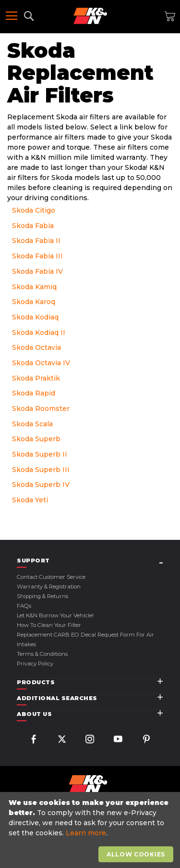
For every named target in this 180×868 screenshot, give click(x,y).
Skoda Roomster (41, 408)
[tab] (94, 561)
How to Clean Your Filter (49, 625)
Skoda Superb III (41, 470)
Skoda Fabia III (37, 256)
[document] (91, 830)
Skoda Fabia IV (37, 271)
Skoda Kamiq (34, 287)
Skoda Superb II (40, 454)
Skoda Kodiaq (35, 317)
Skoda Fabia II (36, 241)
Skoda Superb (36, 439)
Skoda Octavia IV (41, 363)
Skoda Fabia (33, 226)
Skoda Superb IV (41, 485)
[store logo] (90, 16)
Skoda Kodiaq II (39, 332)
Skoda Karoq (34, 302)
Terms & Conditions (42, 654)
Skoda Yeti (30, 500)
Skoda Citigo (34, 210)
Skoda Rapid (34, 393)
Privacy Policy (35, 664)
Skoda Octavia (36, 347)
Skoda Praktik (36, 378)
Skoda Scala (32, 424)
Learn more (86, 833)
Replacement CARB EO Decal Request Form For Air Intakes (85, 639)
